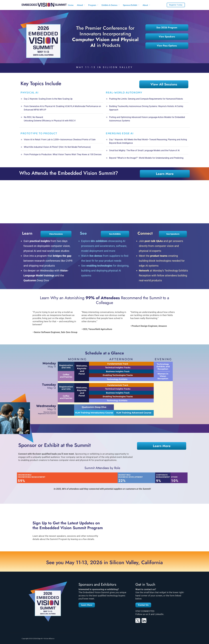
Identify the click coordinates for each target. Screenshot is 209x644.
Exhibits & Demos (109, 5)
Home (71, 5)
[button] (87, 605)
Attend (80, 5)
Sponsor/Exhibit (130, 5)
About (145, 5)
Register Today (176, 5)
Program (92, 5)
